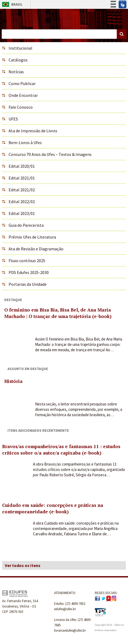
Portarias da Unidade (28, 284)
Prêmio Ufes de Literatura (32, 237)
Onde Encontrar (23, 95)
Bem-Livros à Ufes (25, 142)
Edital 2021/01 (22, 178)
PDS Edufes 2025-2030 (29, 272)
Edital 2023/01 (22, 213)
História (13, 381)
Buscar (122, 34)
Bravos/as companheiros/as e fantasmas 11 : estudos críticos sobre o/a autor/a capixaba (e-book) (61, 450)
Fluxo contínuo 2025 (27, 261)
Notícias (16, 72)
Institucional (20, 48)
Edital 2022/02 (22, 202)
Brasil (11, 4)
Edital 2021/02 (22, 190)
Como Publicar (22, 83)
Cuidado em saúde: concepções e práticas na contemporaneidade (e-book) (53, 508)
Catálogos (18, 60)
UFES (13, 119)
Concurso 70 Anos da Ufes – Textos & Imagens (50, 154)
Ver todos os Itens (23, 565)
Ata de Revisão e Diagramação (36, 249)
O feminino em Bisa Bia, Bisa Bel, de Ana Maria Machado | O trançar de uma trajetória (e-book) (58, 313)
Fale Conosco (21, 107)
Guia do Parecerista (26, 225)
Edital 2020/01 (22, 166)
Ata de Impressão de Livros (33, 131)
